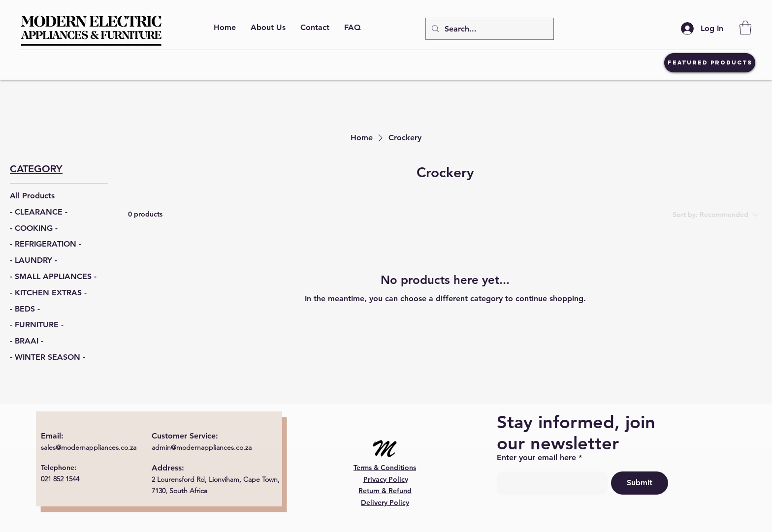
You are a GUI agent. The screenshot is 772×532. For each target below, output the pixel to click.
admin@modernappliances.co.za (202, 447)
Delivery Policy (385, 502)
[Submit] (640, 483)
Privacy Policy (386, 479)
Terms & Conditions (385, 468)
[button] (745, 28)
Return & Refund (385, 491)
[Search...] (489, 29)
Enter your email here (536, 458)
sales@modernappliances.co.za (89, 447)
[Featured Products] (710, 63)
